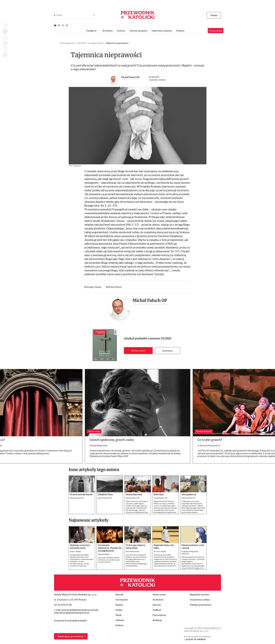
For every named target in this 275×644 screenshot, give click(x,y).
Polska (119, 610)
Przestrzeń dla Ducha (81, 494)
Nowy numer (159, 594)
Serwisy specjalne (138, 31)
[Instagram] (67, 25)
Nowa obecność (134, 494)
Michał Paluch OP (130, 77)
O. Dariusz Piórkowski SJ (209, 445)
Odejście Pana (105, 494)
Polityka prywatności (201, 605)
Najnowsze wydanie (162, 31)
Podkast (180, 31)
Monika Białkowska (99, 445)
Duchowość (122, 600)
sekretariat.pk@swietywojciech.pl (72, 613)
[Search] (55, 15)
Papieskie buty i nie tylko (164, 546)
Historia (120, 620)
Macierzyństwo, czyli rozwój (193, 546)
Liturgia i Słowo (93, 287)
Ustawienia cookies (200, 600)
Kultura (119, 625)
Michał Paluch (114, 287)
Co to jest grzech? (210, 440)
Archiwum (168, 351)
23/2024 (166, 338)
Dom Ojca (159, 494)
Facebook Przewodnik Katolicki (71, 620)
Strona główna (67, 43)
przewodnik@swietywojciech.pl (78, 610)
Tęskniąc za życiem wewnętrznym (80, 546)
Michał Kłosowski (133, 551)
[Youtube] (55, 25)
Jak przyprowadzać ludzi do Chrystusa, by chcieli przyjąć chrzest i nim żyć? (109, 560)
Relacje (119, 605)
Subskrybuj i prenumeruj (70, 636)
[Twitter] (63, 25)
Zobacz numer (138, 350)
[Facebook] (59, 25)
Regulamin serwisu (199, 594)
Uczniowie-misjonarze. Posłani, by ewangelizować (110, 548)
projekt (196, 639)
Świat (119, 615)
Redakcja (157, 620)
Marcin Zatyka (76, 551)
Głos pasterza (189, 494)
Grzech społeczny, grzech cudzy (112, 440)
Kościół (119, 594)
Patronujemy (159, 615)
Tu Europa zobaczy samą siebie (136, 546)
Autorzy (121, 31)
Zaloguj (214, 15)
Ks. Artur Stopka (160, 551)
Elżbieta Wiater (104, 554)
